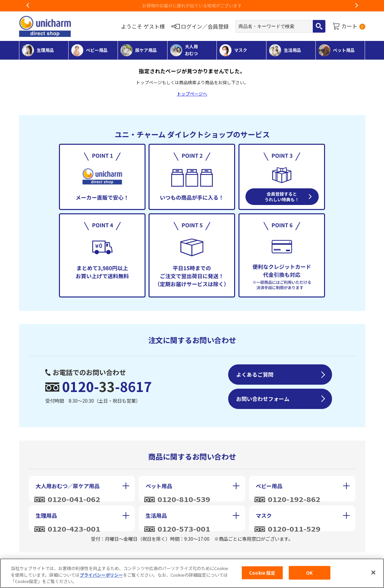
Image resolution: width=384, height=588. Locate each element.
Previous (28, 6)
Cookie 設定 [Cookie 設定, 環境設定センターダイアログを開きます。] (262, 575)
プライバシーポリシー (101, 577)
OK (309, 575)
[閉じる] (373, 575)
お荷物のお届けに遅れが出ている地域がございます (192, 5)
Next (356, 6)
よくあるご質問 (255, 374)
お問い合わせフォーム (263, 399)
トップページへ (192, 94)
